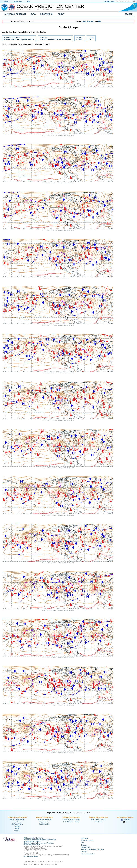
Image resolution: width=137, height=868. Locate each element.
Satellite (17, 826)
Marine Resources (71, 817)
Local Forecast (109, 1)
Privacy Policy (86, 847)
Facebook (125, 820)
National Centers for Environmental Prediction (39, 843)
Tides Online (17, 822)
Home (6, 1)
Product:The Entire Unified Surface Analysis (54, 39)
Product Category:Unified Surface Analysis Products (18, 39)
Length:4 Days (79, 39)
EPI (99, 22)
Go (134, 1)
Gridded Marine (44, 824)
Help (82, 843)
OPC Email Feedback (31, 856)
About (61, 14)
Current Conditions (17, 817)
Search (129, 14)
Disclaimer (84, 838)
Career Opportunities (88, 854)
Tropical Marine (44, 822)
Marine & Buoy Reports (17, 820)
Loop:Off (90, 39)
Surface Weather (17, 824)
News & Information (98, 817)
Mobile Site (18, 1)
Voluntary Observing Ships (71, 820)
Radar (17, 828)
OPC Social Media (125, 817)
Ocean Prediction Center (50, 6)
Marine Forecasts (44, 817)
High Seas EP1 (88, 22)
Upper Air (17, 831)
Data (33, 14)
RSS (29, 1)
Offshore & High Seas (44, 820)
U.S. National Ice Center (71, 822)
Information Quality (87, 841)
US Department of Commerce (33, 838)
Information (47, 14)
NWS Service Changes (98, 820)
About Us (84, 852)
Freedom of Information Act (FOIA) (92, 849)
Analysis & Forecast (15, 14)
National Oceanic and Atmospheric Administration (43, 10)
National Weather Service (32, 841)
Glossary (84, 845)
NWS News (98, 822)
